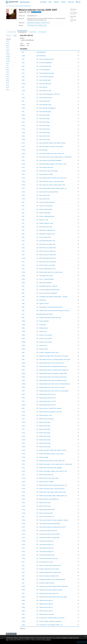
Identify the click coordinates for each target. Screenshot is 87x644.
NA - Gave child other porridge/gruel (46, 108)
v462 (23, 317)
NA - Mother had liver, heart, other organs (47, 478)
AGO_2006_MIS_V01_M (26, 6)
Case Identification (41, 52)
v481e (23, 600)
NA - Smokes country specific (44, 335)
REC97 (8, 87)
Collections (56, 2)
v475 (23, 562)
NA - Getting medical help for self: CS (46, 394)
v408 (23, 76)
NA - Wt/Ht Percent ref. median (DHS (46, 248)
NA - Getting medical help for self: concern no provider (51, 387)
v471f (23, 429)
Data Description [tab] (22, 32)
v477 (23, 569)
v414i (23, 157)
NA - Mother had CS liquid (43, 422)
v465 (23, 356)
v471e (23, 426)
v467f (23, 380)
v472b (23, 440)
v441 (23, 244)
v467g (23, 384)
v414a (23, 129)
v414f (23, 146)
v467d (23, 373)
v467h (23, 387)
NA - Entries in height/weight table (45, 216)
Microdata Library (25, 2)
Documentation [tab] (32, 32)
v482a (23, 618)
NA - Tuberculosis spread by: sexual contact (48, 534)
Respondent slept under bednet (45, 314)
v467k (23, 398)
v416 (23, 206)
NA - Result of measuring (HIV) (45, 513)
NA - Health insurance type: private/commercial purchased (52, 597)
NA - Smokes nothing (42, 349)
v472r (23, 495)
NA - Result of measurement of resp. (46, 268)
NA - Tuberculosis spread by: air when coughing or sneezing (52, 520)
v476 (23, 565)
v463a (23, 321)
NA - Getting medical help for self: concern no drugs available (52, 391)
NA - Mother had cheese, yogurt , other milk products (50, 488)
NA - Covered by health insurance (45, 583)
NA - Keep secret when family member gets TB (49, 565)
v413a (23, 115)
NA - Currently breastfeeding (44, 63)
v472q (23, 492)
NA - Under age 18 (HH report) (45, 275)
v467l (23, 401)
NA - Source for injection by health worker (48, 576)
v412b (23, 108)
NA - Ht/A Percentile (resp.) (44, 237)
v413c (23, 122)
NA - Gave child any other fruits (45, 167)
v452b (23, 279)
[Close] (86, 636)
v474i (23, 548)
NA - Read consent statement (44, 282)
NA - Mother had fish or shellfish (45, 481)
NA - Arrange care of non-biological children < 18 (49, 625)
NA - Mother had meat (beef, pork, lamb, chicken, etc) (51, 460)
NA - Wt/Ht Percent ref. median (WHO (46, 255)
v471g (23, 433)
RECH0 (8, 41)
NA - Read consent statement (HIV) (46, 509)
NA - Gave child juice (42, 87)
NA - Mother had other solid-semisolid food (48, 499)
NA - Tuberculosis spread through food (47, 530)
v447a (23, 272)
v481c (23, 593)
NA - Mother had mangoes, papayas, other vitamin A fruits (52, 471)
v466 (23, 359)
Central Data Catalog (14, 6)
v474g (23, 541)
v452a (23, 275)
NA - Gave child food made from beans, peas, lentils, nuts (51, 178)
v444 (23, 255)
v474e (23, 534)
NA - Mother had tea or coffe (44, 415)
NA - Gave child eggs (42, 150)
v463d (23, 331)
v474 (23, 516)
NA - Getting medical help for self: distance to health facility (52, 373)
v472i (23, 464)
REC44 (8, 78)
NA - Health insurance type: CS (45, 600)
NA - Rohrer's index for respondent (46, 265)
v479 (23, 576)
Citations (63, 2)
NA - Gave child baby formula (44, 97)
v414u (23, 199)
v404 (23, 63)
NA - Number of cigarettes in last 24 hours (48, 352)
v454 (23, 289)
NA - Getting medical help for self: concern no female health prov (53, 384)
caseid (23, 56)
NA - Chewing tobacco (42, 328)
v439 (23, 237)
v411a (23, 97)
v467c (23, 370)
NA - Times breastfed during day (45, 76)
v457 (23, 300)
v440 (23, 241)
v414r (23, 188)
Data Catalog (43, 2)
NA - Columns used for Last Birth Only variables (49, 408)
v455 (23, 293)
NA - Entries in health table (43, 213)
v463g (23, 342)
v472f (23, 453)
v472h (23, 460)
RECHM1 (8, 54)
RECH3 (8, 48)
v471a (23, 412)
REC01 (8, 63)
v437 (23, 230)
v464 (23, 352)
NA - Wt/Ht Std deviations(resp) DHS (46, 258)
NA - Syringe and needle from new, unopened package (51, 579)
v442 (23, 248)
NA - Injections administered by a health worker (49, 572)
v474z (23, 558)
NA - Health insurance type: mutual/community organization (52, 586)
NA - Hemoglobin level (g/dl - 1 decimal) (47, 286)
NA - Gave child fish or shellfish (45, 174)
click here (48, 640)
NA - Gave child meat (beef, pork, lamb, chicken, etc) (50, 153)
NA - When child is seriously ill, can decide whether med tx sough (53, 359)
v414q (23, 185)
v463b (23, 324)
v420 (23, 220)
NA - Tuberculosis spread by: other (46, 555)
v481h (23, 611)
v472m (24, 478)
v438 (23, 234)
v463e (23, 335)
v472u (23, 506)
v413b (23, 118)
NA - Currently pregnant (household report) (48, 289)
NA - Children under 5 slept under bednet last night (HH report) (53, 310)
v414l (23, 167)
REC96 (8, 85)
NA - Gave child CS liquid (43, 115)
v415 (23, 202)
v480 (23, 579)
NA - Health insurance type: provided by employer (50, 590)
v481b (23, 590)
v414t (23, 195)
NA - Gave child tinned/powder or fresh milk (48, 94)
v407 (23, 73)
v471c (23, 419)
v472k (23, 471)
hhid (23, 52)
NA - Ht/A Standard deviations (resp (46, 241)
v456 (23, 296)
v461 (23, 314)
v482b (23, 621)
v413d (23, 125)
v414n (23, 174)
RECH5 (8, 50)
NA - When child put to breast (44, 227)
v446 (23, 265)
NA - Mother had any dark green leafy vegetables (49, 467)
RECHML (8, 61)
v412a (23, 104)
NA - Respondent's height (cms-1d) (46, 234)
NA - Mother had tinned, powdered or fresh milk (49, 412)
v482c (23, 625)
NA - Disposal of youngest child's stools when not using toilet (52, 356)
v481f (23, 604)
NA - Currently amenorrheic (44, 66)
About (50, 2)
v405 (23, 66)
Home (7, 6)
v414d (23, 139)
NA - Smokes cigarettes (43, 321)
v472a (23, 436)
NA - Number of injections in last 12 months (48, 569)
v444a (23, 258)
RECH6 (8, 52)
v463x (23, 345)
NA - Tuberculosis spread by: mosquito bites (48, 537)
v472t (23, 502)
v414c (23, 136)
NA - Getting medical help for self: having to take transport (52, 377)
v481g (23, 607)
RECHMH (8, 59)
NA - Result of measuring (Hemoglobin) (47, 293)
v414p (23, 181)
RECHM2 (8, 56)
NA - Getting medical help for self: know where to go (50, 363)
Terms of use (71, 2)
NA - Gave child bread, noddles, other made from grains (51, 143)
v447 (23, 268)
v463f (23, 338)
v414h (23, 153)
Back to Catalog (11, 634)
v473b (23, 513)
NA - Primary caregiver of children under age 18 (49, 621)
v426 (23, 227)
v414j (23, 160)
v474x (23, 555)
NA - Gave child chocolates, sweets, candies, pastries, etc (51, 188)
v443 (23, 251)
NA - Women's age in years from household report (50, 272)
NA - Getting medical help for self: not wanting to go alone (51, 380)
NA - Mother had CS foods (43, 436)
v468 (23, 408)
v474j (23, 551)
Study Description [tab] (11, 32)
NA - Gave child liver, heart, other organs (47, 171)
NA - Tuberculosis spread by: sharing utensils (48, 523)
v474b (23, 523)
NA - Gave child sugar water (44, 83)
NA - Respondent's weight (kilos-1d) (46, 230)
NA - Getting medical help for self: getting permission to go (52, 366)
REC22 (8, 70)
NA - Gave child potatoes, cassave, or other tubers (50, 146)
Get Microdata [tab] (42, 32)
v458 (23, 303)
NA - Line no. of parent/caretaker (45, 279)
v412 (23, 101)
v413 (23, 111)
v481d (23, 597)
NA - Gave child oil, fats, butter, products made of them (51, 185)
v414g (23, 150)
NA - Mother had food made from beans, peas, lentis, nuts (52, 485)
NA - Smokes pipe (41, 324)
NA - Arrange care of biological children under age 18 (50, 618)
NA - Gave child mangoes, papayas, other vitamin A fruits (51, 164)
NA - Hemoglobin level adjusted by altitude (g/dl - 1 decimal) (52, 296)
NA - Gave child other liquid (44, 111)
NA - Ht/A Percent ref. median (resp (46, 244)
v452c (23, 282)
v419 (23, 216)
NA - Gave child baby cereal (44, 104)
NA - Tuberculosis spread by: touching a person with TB (51, 527)
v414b (23, 132)
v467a (23, 363)
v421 (23, 223)
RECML (8, 81)
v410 (23, 87)
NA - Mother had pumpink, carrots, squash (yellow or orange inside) (54, 464)
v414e (23, 143)
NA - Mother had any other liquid (45, 419)
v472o (23, 485)
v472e (23, 450)
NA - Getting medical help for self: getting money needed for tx (53, 370)
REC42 (8, 74)
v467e (23, 377)
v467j (23, 394)
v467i (23, 391)
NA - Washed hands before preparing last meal (49, 317)
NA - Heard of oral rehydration (45, 206)
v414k (23, 164)
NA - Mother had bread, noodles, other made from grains (51, 450)
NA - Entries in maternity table (44, 209)
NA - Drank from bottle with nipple (45, 202)
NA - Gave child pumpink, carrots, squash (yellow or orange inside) (54, 157)
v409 (23, 80)
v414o (23, 178)
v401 (23, 59)
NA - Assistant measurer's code (45, 223)
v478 (23, 572)
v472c (23, 443)
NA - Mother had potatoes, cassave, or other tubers (50, 453)
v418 (23, 213)
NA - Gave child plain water (44, 80)
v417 (23, 209)
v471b (23, 415)
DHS (20, 6)
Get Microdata (36, 12)
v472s (23, 499)
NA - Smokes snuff (41, 331)
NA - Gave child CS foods (43, 129)
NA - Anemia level (41, 300)
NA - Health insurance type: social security (48, 593)
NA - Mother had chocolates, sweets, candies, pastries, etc (52, 495)
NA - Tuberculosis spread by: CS (45, 541)
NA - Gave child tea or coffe (44, 90)
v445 (23, 261)
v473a (23, 509)
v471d (23, 422)
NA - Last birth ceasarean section (45, 59)
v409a (23, 83)
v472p (23, 488)
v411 (23, 94)
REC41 (8, 72)
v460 (23, 310)
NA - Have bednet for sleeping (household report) (49, 307)
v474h (23, 544)
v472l (23, 474)
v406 (23, 69)
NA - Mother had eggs (42, 457)
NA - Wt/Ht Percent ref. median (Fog (46, 251)
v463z (23, 349)
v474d (23, 530)
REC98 (8, 89)
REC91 (8, 83)
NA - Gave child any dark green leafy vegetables (49, 160)
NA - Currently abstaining (43, 69)
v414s (23, 192)
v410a (23, 90)
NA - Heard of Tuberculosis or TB (45, 516)
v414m (23, 171)
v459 (23, 307)
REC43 (8, 76)
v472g (23, 457)
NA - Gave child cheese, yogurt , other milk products (50, 181)
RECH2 (8, 45)
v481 (23, 583)
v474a (23, 520)
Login (78, 2)
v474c (23, 527)
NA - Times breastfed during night (45, 73)
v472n (23, 481)
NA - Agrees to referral (43, 303)
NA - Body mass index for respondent (46, 261)
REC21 (8, 67)
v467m (24, 405)
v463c (23, 328)
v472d (23, 446)
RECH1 (8, 43)
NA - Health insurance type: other (45, 614)
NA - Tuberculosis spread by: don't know (47, 558)
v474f (23, 537)
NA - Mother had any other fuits (45, 474)
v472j (23, 467)
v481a (23, 586)
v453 (23, 286)
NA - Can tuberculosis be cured (45, 562)
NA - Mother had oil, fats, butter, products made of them (51, 492)
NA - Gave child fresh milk (43, 101)
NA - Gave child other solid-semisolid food (47, 192)
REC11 (7, 65)
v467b (23, 366)
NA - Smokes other (42, 345)
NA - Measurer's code (42, 220)
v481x (23, 614)
